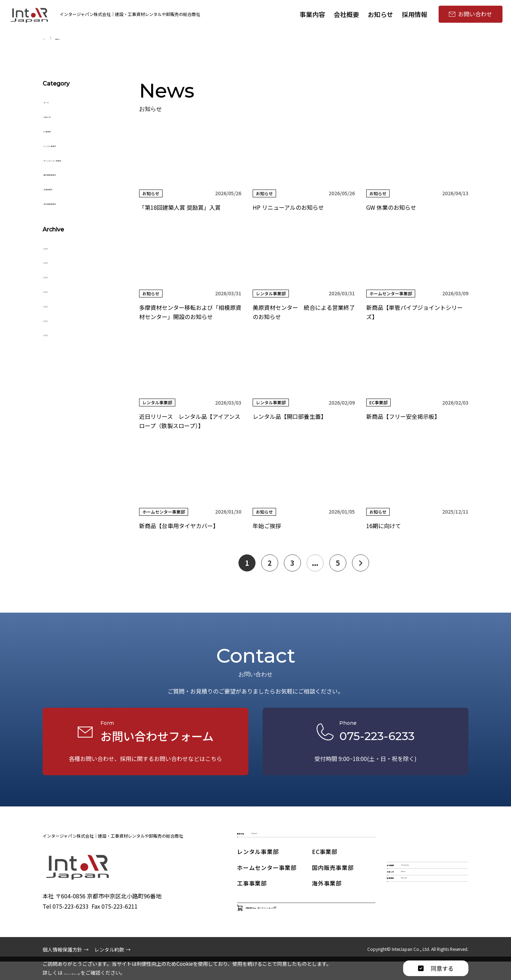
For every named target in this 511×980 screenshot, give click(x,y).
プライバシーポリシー (91, 973)
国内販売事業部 (66, 173)
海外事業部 (327, 894)
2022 (53, 305)
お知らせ (57, 115)
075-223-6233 (71, 925)
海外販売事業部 (66, 202)
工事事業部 (60, 188)
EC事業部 (58, 130)
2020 (53, 334)
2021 (53, 319)
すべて (54, 101)
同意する (436, 968)
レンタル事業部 (66, 144)
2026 (53, 247)
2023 (53, 290)
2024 (53, 276)
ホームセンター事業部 (75, 159)
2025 (53, 261)
